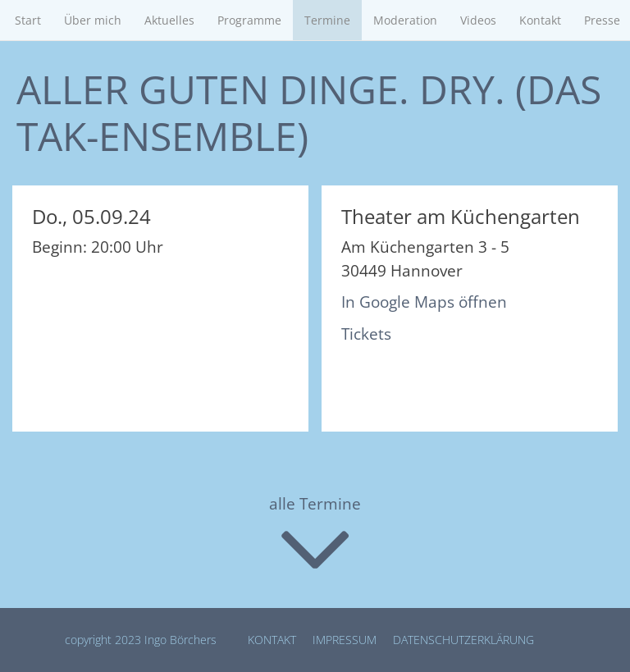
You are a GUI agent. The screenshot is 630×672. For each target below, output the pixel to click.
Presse (602, 20)
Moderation (405, 20)
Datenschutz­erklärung (463, 640)
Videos (478, 20)
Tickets (366, 334)
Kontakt (540, 20)
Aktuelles (169, 20)
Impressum (345, 640)
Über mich (93, 20)
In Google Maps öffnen (424, 302)
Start (28, 20)
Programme (249, 20)
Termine (327, 20)
